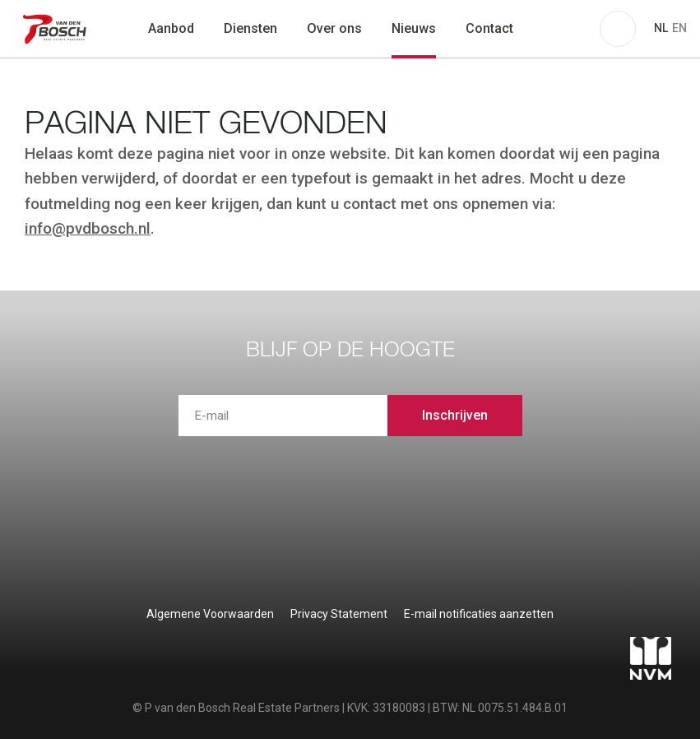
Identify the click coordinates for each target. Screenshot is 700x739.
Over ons (334, 28)
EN (679, 28)
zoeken (549, 29)
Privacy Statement (339, 614)
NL (661, 28)
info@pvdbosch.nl (88, 228)
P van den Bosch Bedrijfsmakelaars (56, 29)
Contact (489, 28)
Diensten (250, 28)
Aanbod (171, 28)
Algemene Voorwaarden (210, 614)
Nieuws (414, 28)
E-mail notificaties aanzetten (479, 614)
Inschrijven (455, 415)
